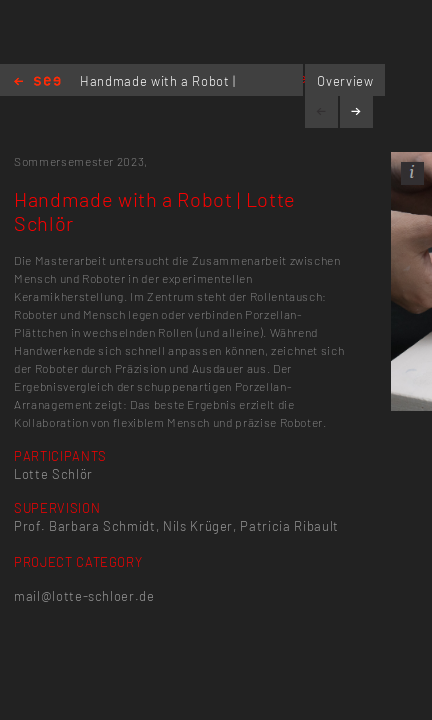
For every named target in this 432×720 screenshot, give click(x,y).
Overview (345, 81)
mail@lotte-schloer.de (84, 596)
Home (37, 82)
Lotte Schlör (53, 474)
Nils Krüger (198, 526)
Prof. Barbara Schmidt (85, 526)
